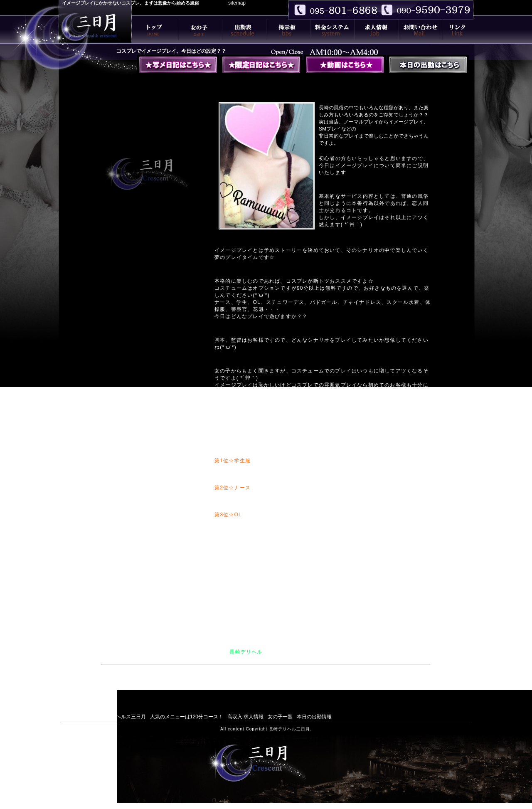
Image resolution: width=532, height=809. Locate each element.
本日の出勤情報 (314, 717)
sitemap (237, 3)
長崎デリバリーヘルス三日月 (113, 717)
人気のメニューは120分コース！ (187, 717)
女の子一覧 (280, 717)
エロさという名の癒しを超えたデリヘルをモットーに (269, 681)
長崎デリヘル (246, 652)
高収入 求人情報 (245, 717)
